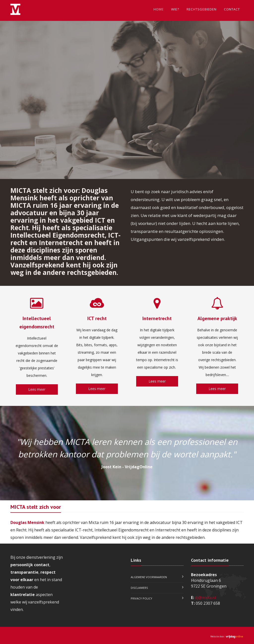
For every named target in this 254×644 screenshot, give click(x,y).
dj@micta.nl (205, 598)
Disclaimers (139, 588)
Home (159, 9)
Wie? (175, 9)
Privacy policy (142, 598)
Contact (232, 9)
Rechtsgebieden (202, 9)
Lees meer (37, 389)
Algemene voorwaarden (149, 577)
